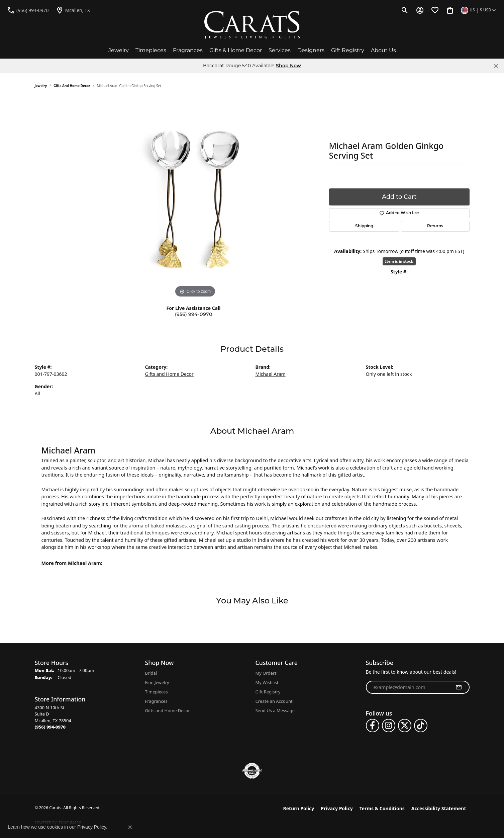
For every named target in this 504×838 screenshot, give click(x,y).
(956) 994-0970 (194, 314)
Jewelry (119, 50)
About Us (383, 50)
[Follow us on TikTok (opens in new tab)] (421, 726)
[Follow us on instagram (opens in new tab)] (389, 726)
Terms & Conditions (382, 808)
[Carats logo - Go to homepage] (252, 25)
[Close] (496, 66)
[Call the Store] (50, 727)
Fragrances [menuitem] (156, 701)
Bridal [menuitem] (151, 673)
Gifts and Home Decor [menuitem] (168, 710)
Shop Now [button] (288, 66)
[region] (195, 199)
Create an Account (274, 701)
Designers (311, 50)
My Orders (266, 673)
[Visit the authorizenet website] (252, 771)
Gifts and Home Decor (72, 86)
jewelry (41, 86)
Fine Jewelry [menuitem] (157, 682)
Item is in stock (399, 261)
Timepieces (151, 50)
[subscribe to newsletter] (459, 687)
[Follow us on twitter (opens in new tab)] (405, 726)
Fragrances (188, 50)
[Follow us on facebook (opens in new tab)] (373, 726)
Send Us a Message (275, 710)
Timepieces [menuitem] (157, 692)
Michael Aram (271, 374)
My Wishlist (267, 682)
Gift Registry (348, 50)
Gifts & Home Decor (236, 50)
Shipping (364, 226)
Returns (435, 226)
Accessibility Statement (439, 808)
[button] (405, 10)
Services (280, 50)
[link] (28, 10)
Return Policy (299, 808)
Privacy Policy (337, 808)
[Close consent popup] (130, 827)
